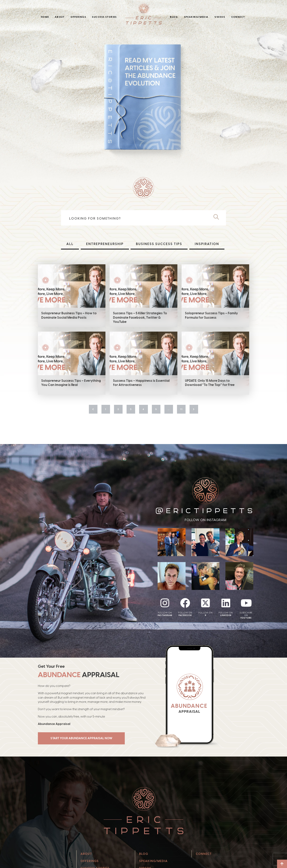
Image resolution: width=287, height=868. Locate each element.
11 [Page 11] (181, 409)
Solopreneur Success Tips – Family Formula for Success (211, 315)
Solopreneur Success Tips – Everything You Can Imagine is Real (71, 383)
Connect (238, 17)
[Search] (218, 217)
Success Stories (104, 17)
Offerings (78, 17)
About (60, 17)
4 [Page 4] (143, 409)
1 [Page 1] (106, 409)
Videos (220, 17)
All (70, 244)
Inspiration (207, 244)
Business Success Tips (159, 244)
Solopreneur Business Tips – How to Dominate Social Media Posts (69, 315)
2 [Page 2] (118, 409)
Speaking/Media (196, 17)
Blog (174, 17)
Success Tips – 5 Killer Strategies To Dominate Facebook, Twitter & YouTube (140, 317)
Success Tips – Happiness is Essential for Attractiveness (141, 383)
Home (45, 17)
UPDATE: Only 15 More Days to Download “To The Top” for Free (210, 383)
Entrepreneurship (105, 244)
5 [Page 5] (156, 409)
